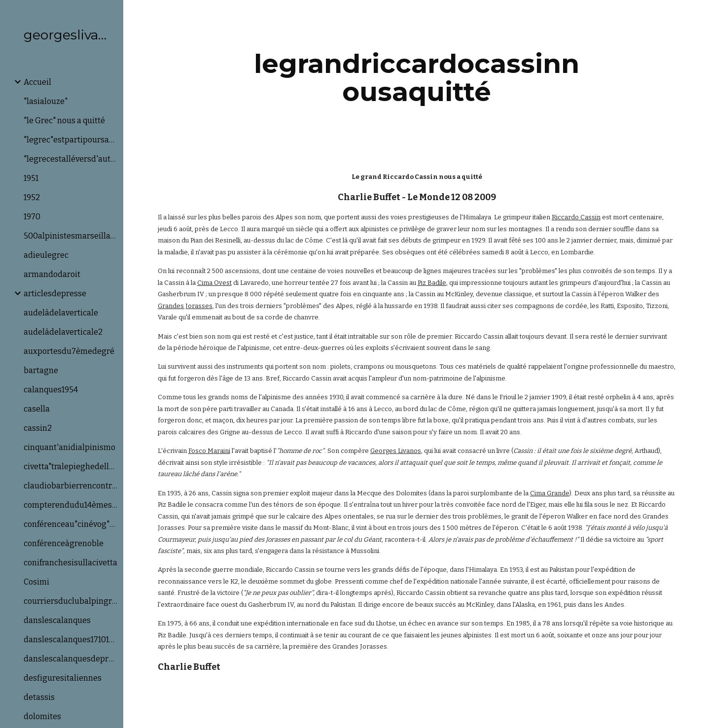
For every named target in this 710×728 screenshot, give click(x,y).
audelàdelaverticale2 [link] (63, 332)
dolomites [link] (42, 716)
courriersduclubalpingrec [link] (71, 601)
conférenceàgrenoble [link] (64, 543)
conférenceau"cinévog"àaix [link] (71, 524)
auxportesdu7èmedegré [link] (69, 351)
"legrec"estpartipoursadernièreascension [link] (71, 140)
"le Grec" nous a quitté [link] (64, 121)
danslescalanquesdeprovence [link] (71, 659)
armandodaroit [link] (52, 274)
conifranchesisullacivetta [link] (71, 563)
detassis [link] (39, 697)
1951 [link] (31, 178)
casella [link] (37, 409)
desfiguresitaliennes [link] (63, 678)
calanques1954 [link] (51, 390)
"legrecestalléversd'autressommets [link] (71, 159)
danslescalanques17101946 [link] (71, 640)
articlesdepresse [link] (55, 294)
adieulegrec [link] (46, 255)
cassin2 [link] (38, 428)
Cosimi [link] (36, 582)
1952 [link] (32, 197)
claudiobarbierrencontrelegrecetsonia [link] (71, 486)
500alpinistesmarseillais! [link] (71, 236)
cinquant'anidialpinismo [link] (70, 447)
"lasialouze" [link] (46, 101)
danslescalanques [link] (57, 620)
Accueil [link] (37, 82)
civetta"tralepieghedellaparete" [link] (71, 467)
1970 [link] (32, 217)
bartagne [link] (41, 370)
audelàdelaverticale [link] (61, 313)
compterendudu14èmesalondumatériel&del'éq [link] (71, 505)
